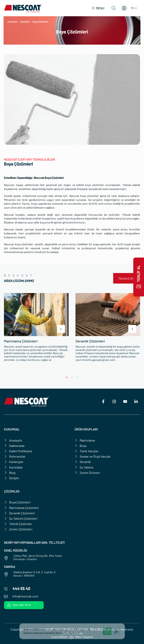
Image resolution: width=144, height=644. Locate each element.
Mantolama (85, 440)
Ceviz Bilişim (60, 637)
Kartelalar (13, 467)
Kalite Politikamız (18, 451)
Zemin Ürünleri (87, 473)
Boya (80, 446)
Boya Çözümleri (17, 502)
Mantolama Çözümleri (21, 508)
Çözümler (25, 22)
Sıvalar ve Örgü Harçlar (93, 456)
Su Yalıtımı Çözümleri (21, 518)
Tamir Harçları (86, 451)
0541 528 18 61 (19, 605)
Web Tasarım (84, 637)
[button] (98, 8)
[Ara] (114, 8)
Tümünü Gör (127, 278)
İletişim (12, 478)
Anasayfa (12, 22)
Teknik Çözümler (18, 524)
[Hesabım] (124, 8)
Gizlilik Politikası (72, 633)
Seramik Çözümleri (19, 513)
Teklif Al (139, 277)
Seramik (83, 462)
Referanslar (15, 456)
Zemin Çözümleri (18, 529)
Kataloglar (14, 462)
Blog (10, 473)
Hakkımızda (14, 446)
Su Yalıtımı (84, 467)
